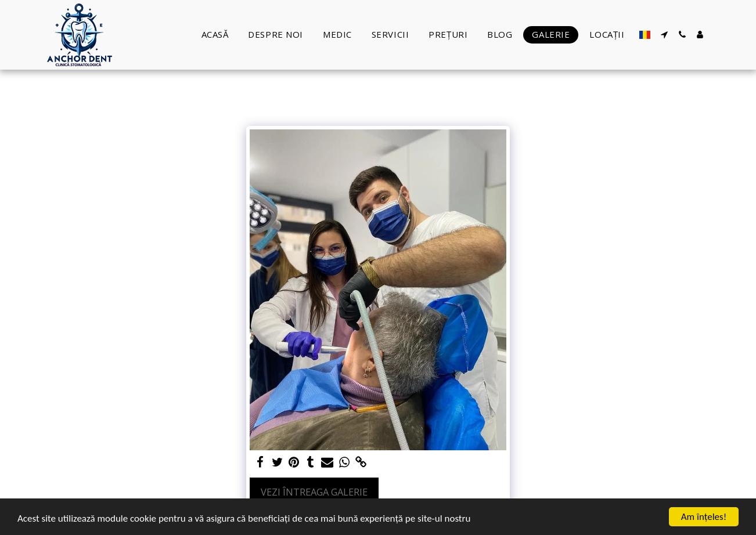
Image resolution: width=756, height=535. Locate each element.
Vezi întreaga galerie (314, 492)
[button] (664, 35)
